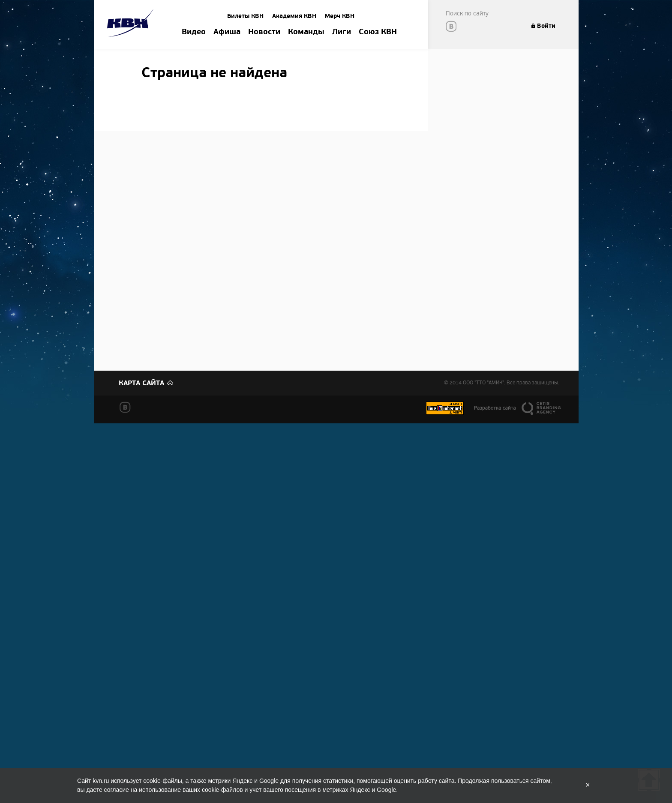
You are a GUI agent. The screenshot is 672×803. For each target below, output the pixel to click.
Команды (306, 32)
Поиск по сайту (467, 13)
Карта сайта (141, 383)
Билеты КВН (245, 16)
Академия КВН (294, 16)
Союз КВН (378, 32)
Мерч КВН (340, 16)
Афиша (227, 32)
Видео (194, 32)
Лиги (342, 32)
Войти (546, 26)
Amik (132, 24)
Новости (264, 32)
